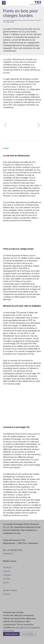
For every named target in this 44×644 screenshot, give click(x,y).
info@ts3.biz (8, 554)
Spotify (6, 582)
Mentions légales (10, 590)
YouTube (7, 579)
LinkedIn (7, 571)
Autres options (11, 634)
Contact (6, 594)
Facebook (7, 567)
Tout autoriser (28, 634)
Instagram (7, 575)
